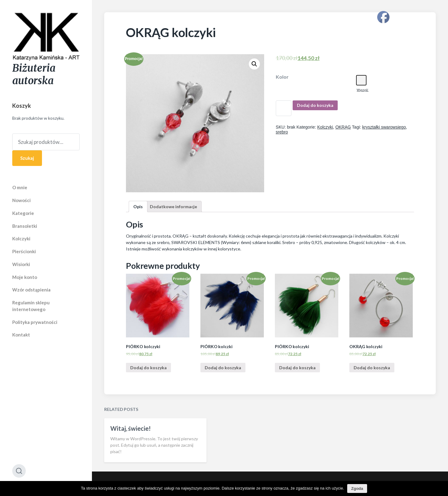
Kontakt (21, 335)
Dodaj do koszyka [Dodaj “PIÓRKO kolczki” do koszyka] (223, 368)
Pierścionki (24, 251)
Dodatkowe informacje (173, 207)
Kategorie (23, 213)
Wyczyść (363, 90)
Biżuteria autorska (34, 74)
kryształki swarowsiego (384, 127)
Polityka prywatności (35, 322)
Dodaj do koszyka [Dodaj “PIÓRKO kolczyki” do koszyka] (148, 368)
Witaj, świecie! (131, 442)
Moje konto (25, 277)
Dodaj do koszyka (315, 105)
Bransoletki (25, 226)
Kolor (282, 77)
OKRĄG (343, 127)
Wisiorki (21, 264)
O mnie (20, 187)
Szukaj (27, 158)
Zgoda (357, 488)
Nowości (21, 200)
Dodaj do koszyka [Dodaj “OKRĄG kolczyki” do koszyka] (372, 368)
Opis (138, 207)
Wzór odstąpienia (31, 290)
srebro (282, 132)
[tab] (138, 207)
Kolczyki (21, 239)
